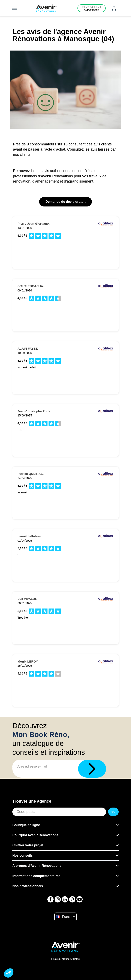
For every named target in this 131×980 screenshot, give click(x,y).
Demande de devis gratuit (66, 202)
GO (113, 812)
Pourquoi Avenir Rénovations (35, 835)
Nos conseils (23, 856)
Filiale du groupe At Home (65, 959)
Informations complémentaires (36, 876)
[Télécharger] (92, 769)
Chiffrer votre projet (28, 845)
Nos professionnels (28, 886)
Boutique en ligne (26, 825)
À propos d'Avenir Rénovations (37, 866)
